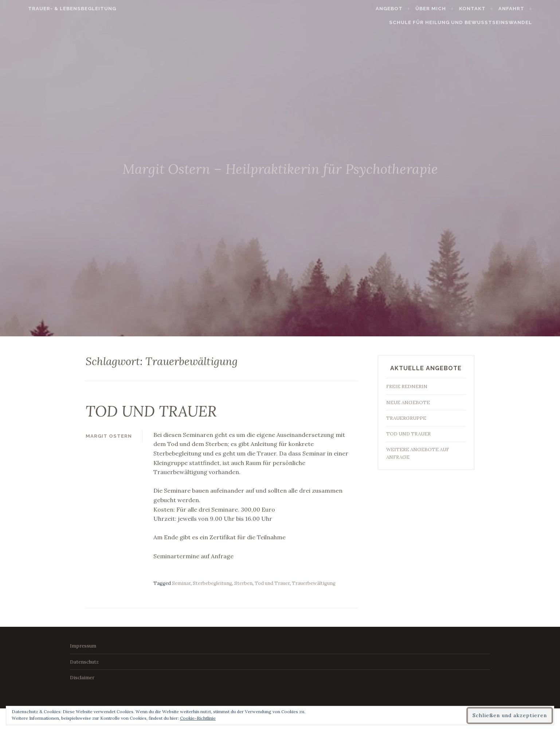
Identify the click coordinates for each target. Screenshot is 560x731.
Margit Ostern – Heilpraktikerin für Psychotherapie (280, 168)
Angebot (408, 9)
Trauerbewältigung (314, 583)
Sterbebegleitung (212, 583)
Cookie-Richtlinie (198, 718)
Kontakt (491, 9)
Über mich (450, 9)
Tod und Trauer (272, 583)
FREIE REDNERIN (407, 386)
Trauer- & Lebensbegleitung (54, 9)
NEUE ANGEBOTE (408, 402)
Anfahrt (530, 9)
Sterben (243, 583)
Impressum (83, 646)
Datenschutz (84, 661)
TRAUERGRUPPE (406, 418)
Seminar (181, 583)
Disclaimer (82, 677)
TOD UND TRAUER (161, 410)
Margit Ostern (109, 436)
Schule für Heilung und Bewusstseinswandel (479, 22)
